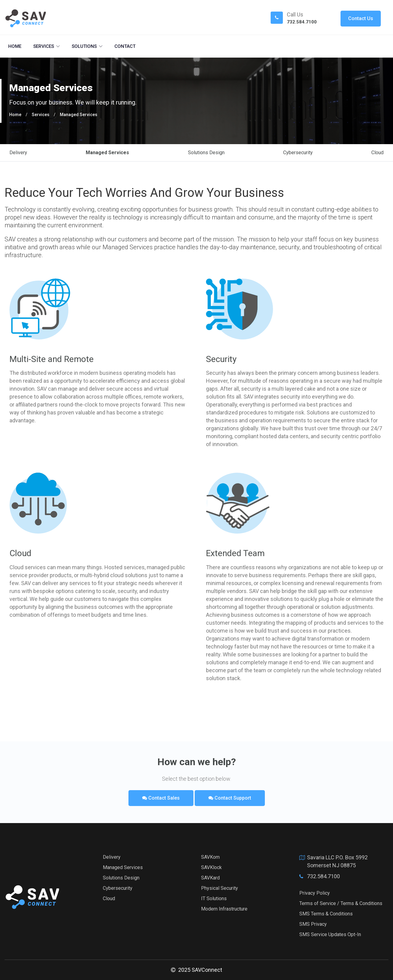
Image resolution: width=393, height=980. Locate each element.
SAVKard (210, 878)
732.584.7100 (302, 22)
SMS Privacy (313, 924)
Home (15, 46)
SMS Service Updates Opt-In (330, 934)
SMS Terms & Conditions (326, 914)
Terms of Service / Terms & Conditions (341, 903)
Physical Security (220, 888)
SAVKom (210, 857)
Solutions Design (206, 153)
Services (47, 46)
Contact (125, 46)
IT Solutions (214, 898)
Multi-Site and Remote (52, 359)
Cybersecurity (298, 153)
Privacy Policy (315, 893)
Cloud (377, 153)
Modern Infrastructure (224, 909)
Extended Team (235, 553)
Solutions (87, 46)
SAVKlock (211, 867)
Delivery (18, 153)
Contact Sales (161, 798)
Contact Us (361, 18)
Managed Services (79, 115)
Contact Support (230, 798)
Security (221, 359)
